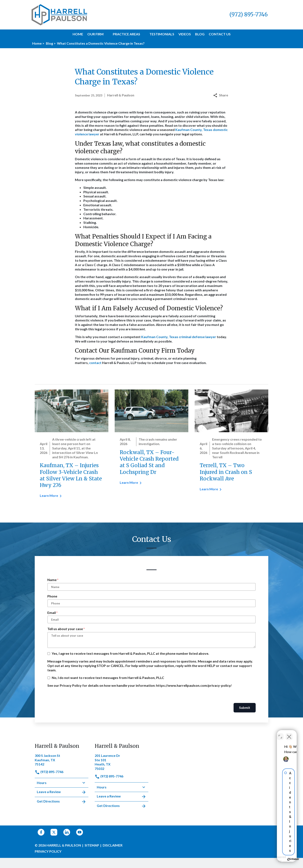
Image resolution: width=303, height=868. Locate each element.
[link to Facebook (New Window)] (41, 832)
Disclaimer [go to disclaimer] (113, 845)
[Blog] (200, 34)
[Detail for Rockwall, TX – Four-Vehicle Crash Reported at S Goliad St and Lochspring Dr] (151, 440)
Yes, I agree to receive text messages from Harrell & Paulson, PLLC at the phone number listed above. (130, 653)
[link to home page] (59, 14)
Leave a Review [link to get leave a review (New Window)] (62, 792)
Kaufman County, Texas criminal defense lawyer (179, 337)
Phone (52, 596)
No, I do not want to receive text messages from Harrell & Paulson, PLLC (108, 678)
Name (52, 580)
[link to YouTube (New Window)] (80, 832)
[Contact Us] (220, 34)
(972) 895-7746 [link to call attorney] (49, 772)
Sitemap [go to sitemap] (92, 845)
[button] (106, 34)
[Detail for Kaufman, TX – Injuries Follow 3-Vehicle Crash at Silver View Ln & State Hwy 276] (72, 447)
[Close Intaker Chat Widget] (289, 733)
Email (52, 613)
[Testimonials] (162, 34)
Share (221, 95)
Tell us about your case (65, 629)
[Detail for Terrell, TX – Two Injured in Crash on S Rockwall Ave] (231, 443)
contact (95, 363)
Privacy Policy (48, 851)
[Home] (78, 34)
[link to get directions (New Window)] (62, 759)
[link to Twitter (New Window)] (54, 832)
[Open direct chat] (280, 733)
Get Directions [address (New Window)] (62, 802)
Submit (245, 707)
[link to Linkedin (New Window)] (67, 832)
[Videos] (185, 34)
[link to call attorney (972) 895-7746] (249, 15)
